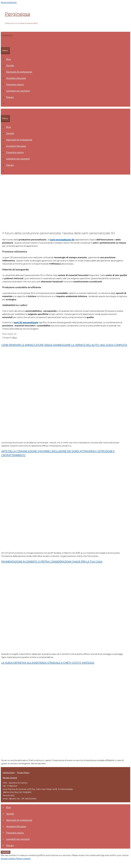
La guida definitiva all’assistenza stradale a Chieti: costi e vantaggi (48, 663)
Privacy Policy (23, 773)
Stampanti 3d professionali (19, 72)
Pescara (10, 97)
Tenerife (10, 66)
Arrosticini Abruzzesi (16, 78)
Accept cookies (8, 859)
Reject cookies (23, 859)
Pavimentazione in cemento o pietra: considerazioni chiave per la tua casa (52, 562)
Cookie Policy (9, 773)
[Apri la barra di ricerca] (2, 44)
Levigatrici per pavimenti (18, 91)
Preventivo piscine (15, 85)
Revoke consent (10, 778)
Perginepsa (17, 14)
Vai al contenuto (9, 2)
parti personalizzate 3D (62, 240)
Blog (9, 59)
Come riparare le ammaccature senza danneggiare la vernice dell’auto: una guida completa (64, 345)
